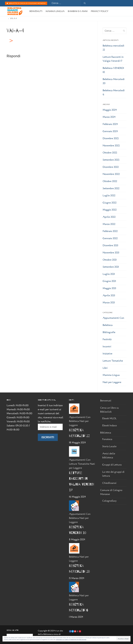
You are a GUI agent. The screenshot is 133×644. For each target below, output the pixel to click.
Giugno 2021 (109, 281)
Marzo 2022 (109, 224)
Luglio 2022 (109, 196)
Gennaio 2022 (110, 238)
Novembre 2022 (111, 174)
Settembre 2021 (111, 267)
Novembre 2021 (111, 253)
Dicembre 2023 (111, 138)
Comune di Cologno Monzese (111, 492)
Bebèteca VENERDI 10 (113, 70)
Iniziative (107, 354)
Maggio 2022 (110, 210)
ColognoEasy (109, 501)
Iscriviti (48, 437)
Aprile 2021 (109, 295)
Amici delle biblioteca (109, 456)
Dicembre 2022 (111, 167)
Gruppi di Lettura (112, 465)
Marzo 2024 (109, 117)
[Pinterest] (80, 631)
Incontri (107, 347)
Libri (105, 368)
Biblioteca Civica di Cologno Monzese (26, 3)
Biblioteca (106, 433)
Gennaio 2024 (110, 131)
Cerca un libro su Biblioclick (109, 410)
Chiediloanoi (109, 483)
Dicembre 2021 (110, 245)
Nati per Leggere (112, 382)
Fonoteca (107, 439)
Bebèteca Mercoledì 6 (114, 92)
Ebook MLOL (109, 418)
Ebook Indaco (110, 426)
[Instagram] (77, 631)
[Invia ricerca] (85, 3)
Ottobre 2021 (110, 260)
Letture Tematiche (113, 361)
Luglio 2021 (109, 274)
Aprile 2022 (109, 217)
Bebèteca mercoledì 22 (113, 48)
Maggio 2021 (109, 288)
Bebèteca (108, 325)
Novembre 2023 (111, 146)
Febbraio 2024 (110, 124)
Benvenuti (106, 401)
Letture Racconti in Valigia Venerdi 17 (113, 59)
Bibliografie (109, 332)
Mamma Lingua (111, 375)
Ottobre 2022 (110, 181)
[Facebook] (70, 631)
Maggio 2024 (110, 110)
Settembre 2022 (111, 188)
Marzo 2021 (109, 303)
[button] (11, 41)
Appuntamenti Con (113, 318)
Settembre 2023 (111, 160)
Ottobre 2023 (110, 153)
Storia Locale (109, 446)
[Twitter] (73, 631)
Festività (107, 339)
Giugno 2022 (110, 203)
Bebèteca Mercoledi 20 (114, 81)
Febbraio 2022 (110, 231)
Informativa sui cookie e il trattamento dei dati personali (71, 640)
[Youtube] (75, 631)
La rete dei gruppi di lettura (113, 474)
